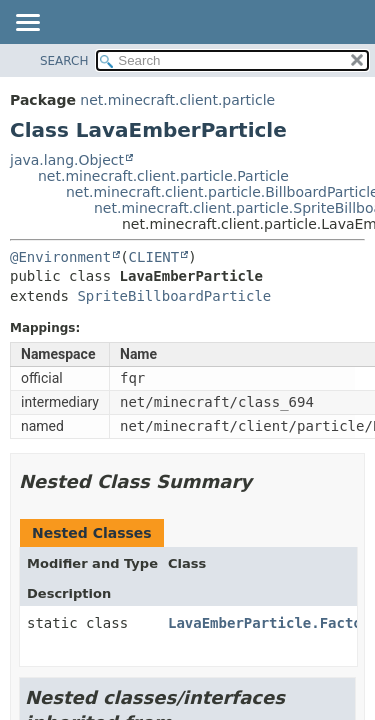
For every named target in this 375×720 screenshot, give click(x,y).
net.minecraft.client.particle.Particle (163, 176)
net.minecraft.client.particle (177, 100)
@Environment (60, 257)
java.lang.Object (67, 160)
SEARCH (64, 61)
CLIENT (154, 257)
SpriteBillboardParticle (174, 296)
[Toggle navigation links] (27, 24)
